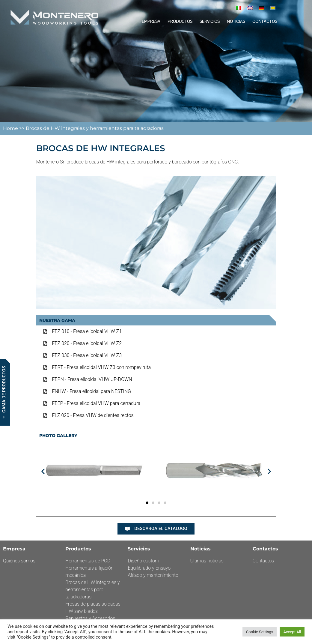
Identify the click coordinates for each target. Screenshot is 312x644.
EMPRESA (151, 21)
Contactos (265, 21)
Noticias (236, 21)
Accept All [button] (292, 632)
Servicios (210, 21)
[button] (43, 471)
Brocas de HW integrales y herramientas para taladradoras (95, 128)
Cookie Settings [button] (260, 632)
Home (11, 128)
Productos (180, 21)
